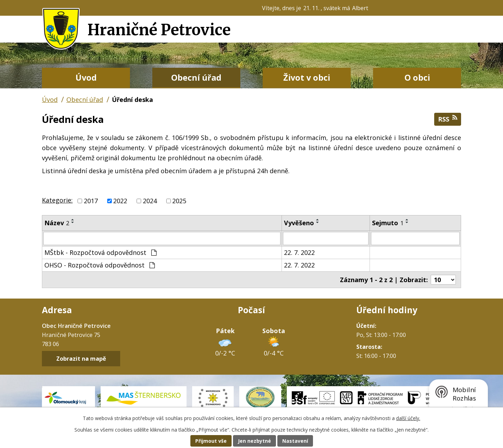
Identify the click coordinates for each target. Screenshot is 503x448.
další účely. (408, 418)
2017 (91, 201)
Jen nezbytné (254, 441)
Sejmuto (388, 223)
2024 (150, 201)
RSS (448, 119)
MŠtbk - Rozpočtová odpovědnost (100, 252)
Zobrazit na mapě (81, 359)
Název (57, 223)
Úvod (86, 78)
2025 (179, 201)
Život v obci (307, 78)
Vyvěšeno (299, 223)
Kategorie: (57, 200)
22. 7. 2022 (299, 252)
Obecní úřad (196, 78)
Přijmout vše (211, 441)
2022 (120, 201)
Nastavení (295, 441)
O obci (417, 78)
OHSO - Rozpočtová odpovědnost (100, 265)
